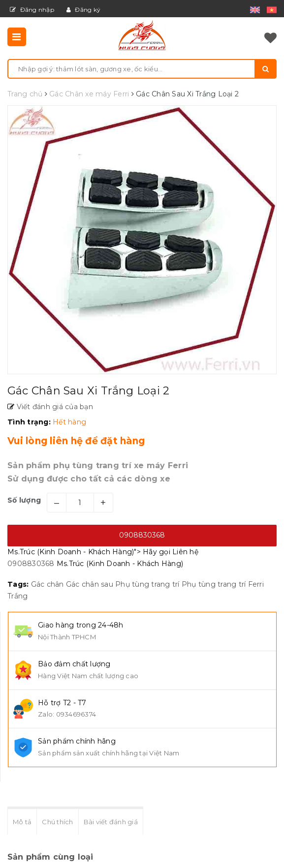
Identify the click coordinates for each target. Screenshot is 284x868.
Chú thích (57, 822)
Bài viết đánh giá (111, 822)
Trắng (17, 596)
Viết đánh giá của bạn (54, 407)
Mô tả (22, 822)
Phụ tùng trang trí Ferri (223, 584)
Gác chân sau (90, 584)
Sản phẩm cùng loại (50, 857)
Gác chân (47, 584)
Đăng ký (83, 10)
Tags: (19, 584)
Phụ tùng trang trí (147, 584)
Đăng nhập (32, 10)
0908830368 (142, 535)
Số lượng (24, 500)
